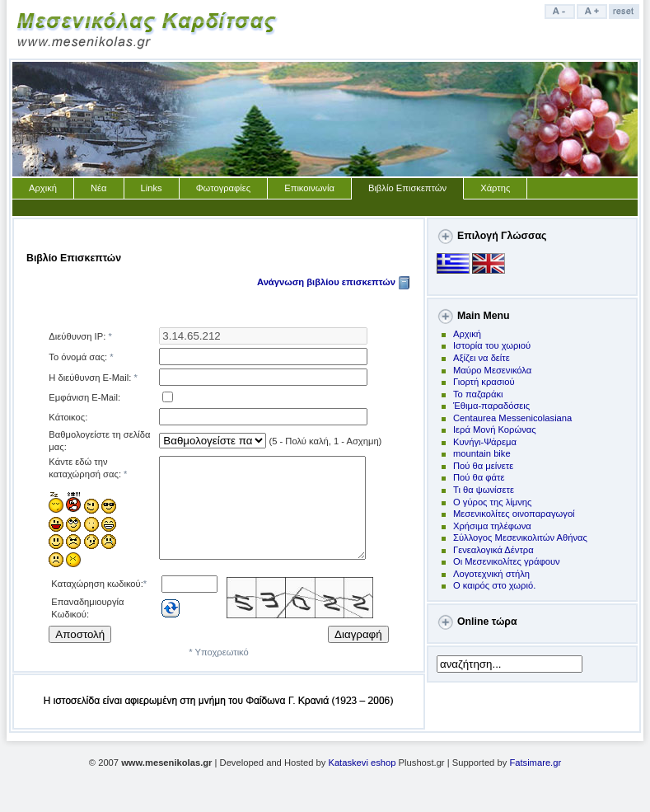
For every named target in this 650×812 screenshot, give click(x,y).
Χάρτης (495, 188)
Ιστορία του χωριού (492, 345)
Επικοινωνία (309, 188)
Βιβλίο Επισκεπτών (407, 188)
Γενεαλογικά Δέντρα (493, 550)
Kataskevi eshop (362, 772)
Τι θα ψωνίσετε (484, 490)
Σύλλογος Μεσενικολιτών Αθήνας (520, 537)
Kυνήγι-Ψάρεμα (485, 442)
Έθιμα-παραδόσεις (491, 406)
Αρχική (43, 188)
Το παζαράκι (478, 394)
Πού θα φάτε (479, 477)
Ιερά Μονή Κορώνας (495, 429)
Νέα (99, 188)
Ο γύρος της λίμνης (492, 502)
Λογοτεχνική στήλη (491, 574)
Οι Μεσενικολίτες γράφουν (507, 561)
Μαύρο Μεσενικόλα (492, 370)
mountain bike (482, 453)
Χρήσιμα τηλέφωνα (492, 526)
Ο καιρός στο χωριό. (494, 585)
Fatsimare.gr (535, 772)
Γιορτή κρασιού (484, 382)
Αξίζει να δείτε (482, 358)
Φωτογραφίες (224, 188)
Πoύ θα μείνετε (483, 466)
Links (152, 188)
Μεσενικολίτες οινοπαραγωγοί (514, 514)
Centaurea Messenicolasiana (512, 418)
